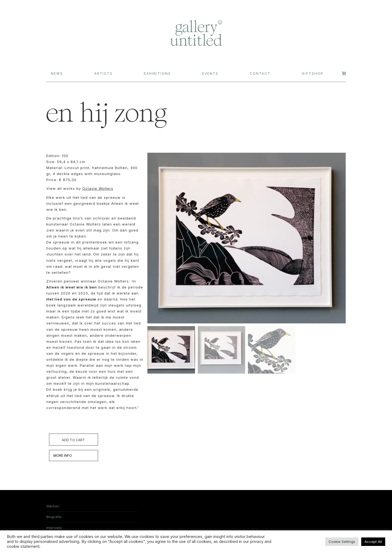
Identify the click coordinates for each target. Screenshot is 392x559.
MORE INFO (63, 456)
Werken (53, 506)
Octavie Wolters (98, 188)
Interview (54, 528)
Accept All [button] (373, 542)
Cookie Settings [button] (342, 542)
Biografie (54, 517)
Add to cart (73, 440)
